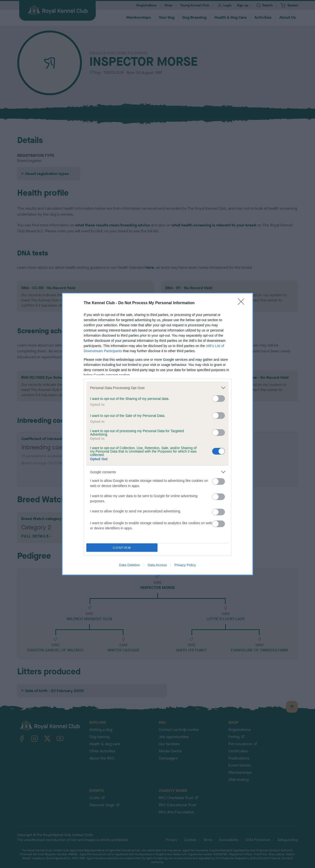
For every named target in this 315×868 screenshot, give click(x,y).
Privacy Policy (185, 565)
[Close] (243, 303)
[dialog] (157, 434)
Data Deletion (130, 565)
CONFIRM (122, 548)
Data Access (157, 565)
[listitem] (157, 388)
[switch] (219, 399)
